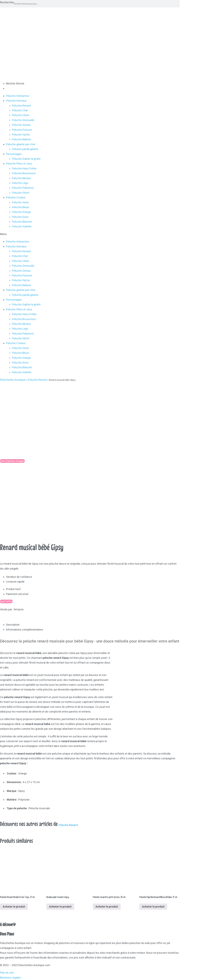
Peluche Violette (22, 226)
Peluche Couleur (16, 197)
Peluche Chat (20, 110)
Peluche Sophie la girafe (26, 159)
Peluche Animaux (16, 101)
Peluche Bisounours (24, 173)
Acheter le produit (14, 907)
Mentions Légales (11, 978)
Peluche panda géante (25, 149)
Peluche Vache (21, 135)
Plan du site (7, 973)
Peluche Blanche (22, 222)
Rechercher (7, 2)
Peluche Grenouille (23, 120)
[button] (111, 234)
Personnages (14, 154)
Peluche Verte (20, 202)
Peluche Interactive (18, 96)
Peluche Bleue (21, 207)
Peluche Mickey (21, 178)
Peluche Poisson (22, 130)
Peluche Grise (20, 217)
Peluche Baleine (21, 139)
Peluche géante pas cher (21, 144)
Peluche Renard (21, 106)
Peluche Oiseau (21, 125)
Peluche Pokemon (23, 188)
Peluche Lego (20, 183)
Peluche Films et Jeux (19, 164)
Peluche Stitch (21, 193)
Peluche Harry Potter (24, 168)
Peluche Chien (21, 115)
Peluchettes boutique (13, 380)
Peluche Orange (21, 212)
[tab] (93, 625)
